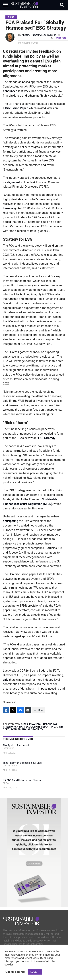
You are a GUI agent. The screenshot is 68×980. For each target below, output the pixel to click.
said (6, 680)
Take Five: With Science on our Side (22, 763)
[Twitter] (13, 710)
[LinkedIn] (6, 710)
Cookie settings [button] (15, 972)
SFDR (60, 727)
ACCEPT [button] (35, 972)
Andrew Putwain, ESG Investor (39, 35)
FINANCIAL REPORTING (43, 724)
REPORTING (48, 727)
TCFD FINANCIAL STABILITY (27, 729)
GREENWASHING (13, 727)
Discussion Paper (17, 108)
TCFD (6, 729)
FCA (26, 724)
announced (10, 91)
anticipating (11, 521)
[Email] (28, 710)
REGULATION (32, 727)
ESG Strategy (47, 438)
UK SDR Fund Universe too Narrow (22, 780)
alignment (13, 182)
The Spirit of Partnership (17, 745)
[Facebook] (20, 710)
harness (8, 208)
